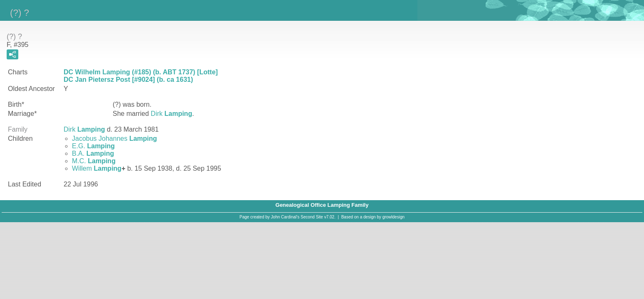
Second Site (312, 217)
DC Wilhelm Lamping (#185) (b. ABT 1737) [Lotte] (141, 72)
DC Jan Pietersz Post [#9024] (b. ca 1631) (128, 80)
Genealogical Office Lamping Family (322, 205)
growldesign (394, 217)
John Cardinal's (285, 217)
